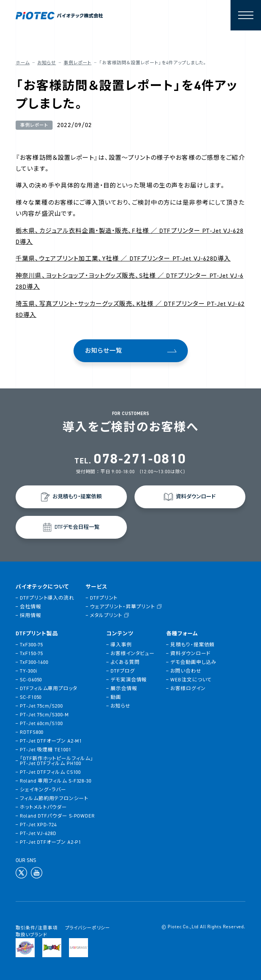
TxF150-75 (31, 653)
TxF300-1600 (34, 662)
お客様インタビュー (133, 653)
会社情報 (30, 607)
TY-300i (28, 671)
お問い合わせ (186, 671)
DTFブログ (122, 671)
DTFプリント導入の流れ (47, 598)
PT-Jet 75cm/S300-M (44, 715)
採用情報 (30, 615)
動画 (116, 697)
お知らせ (47, 63)
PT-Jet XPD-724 (38, 825)
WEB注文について (191, 680)
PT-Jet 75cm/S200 (41, 706)
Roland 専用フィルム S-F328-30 (56, 781)
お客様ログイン (188, 688)
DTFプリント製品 (37, 634)
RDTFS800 (32, 732)
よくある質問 (125, 662)
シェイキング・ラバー (43, 790)
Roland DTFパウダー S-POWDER (57, 816)
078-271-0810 (140, 459)
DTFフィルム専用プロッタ (49, 688)
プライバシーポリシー (88, 928)
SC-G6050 (31, 680)
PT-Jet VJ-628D (38, 833)
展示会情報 (124, 688)
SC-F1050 (31, 697)
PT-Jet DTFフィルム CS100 (50, 772)
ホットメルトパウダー (43, 807)
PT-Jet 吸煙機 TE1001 (45, 750)
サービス (97, 587)
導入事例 (121, 645)
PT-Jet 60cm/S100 (41, 723)
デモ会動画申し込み (193, 662)
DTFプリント (104, 598)
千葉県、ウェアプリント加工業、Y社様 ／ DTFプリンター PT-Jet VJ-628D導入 (123, 259)
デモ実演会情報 (129, 680)
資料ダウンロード (190, 653)
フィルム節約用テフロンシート (54, 798)
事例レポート (78, 63)
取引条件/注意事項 (37, 928)
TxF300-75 (31, 645)
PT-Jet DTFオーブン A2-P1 (50, 842)
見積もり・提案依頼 (192, 645)
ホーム (23, 63)
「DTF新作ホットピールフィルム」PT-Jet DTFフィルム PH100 (56, 761)
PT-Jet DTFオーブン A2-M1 (51, 741)
